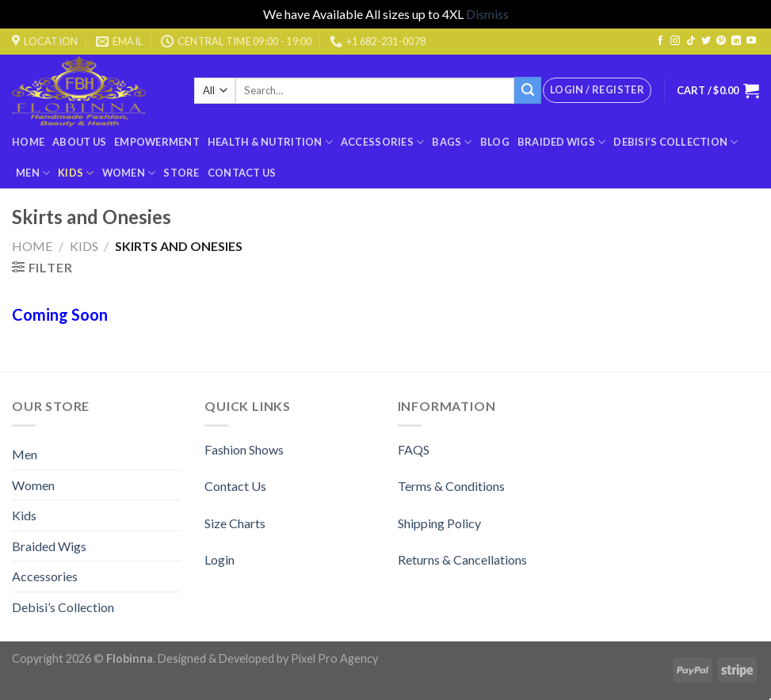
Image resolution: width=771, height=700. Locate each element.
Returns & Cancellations (462, 559)
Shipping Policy (439, 523)
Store (181, 173)
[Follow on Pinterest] (721, 41)
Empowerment (157, 142)
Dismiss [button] (487, 14)
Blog (495, 142)
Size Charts (235, 523)
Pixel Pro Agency (334, 658)
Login (219, 559)
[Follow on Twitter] (706, 41)
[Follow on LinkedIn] (736, 41)
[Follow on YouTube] (751, 41)
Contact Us (242, 173)
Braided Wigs (562, 142)
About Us (79, 142)
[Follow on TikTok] (691, 41)
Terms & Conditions (451, 486)
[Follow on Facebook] (660, 41)
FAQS (414, 449)
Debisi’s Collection (676, 142)
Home (28, 142)
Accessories (382, 142)
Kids (76, 173)
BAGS (452, 142)
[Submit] (528, 90)
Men (33, 173)
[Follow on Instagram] (675, 41)
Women (129, 173)
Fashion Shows (244, 449)
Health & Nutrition (270, 142)
